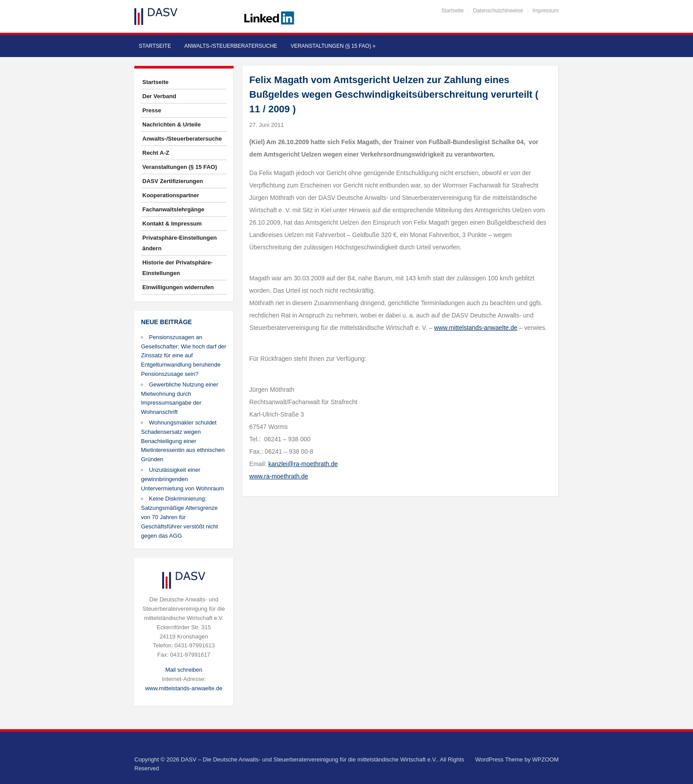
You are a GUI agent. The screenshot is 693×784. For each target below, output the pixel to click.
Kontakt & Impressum (172, 224)
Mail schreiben (184, 670)
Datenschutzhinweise (498, 11)
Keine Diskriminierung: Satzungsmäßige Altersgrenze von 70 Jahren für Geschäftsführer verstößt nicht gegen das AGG (179, 517)
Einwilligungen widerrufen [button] (178, 287)
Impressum (546, 11)
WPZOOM (545, 759)
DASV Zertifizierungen (173, 181)
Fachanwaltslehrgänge (173, 209)
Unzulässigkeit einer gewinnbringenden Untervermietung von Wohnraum (183, 479)
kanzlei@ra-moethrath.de (303, 464)
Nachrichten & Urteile (171, 124)
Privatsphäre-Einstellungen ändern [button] (179, 243)
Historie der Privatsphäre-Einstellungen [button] (177, 268)
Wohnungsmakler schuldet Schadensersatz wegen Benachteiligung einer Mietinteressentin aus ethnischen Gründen (183, 441)
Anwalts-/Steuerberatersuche (231, 46)
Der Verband (159, 96)
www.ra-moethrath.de (279, 476)
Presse (152, 110)
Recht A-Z (156, 153)
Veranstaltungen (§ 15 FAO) (333, 46)
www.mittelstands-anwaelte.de (184, 688)
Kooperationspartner (171, 195)
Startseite (453, 11)
